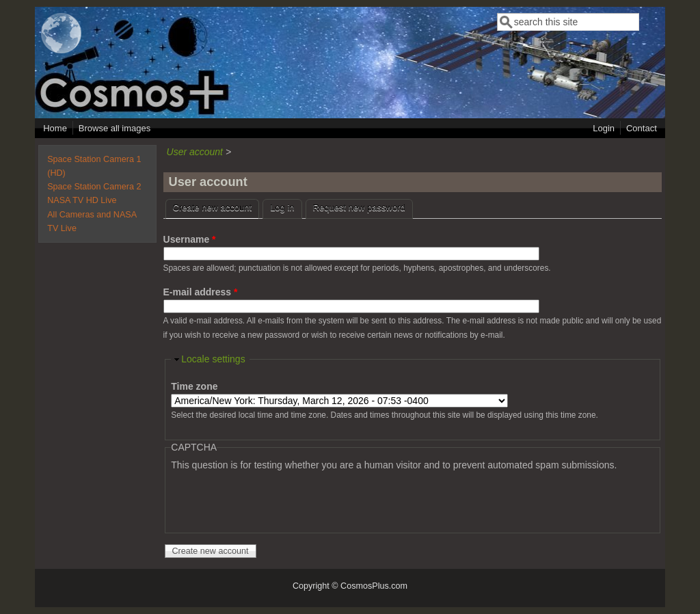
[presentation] (275, 499)
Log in (282, 208)
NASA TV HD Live (82, 200)
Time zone (194, 386)
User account (195, 152)
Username (190, 239)
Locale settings (213, 359)
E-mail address (201, 292)
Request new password (359, 208)
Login (604, 128)
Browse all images (115, 128)
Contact (642, 128)
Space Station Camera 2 (94, 187)
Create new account (216, 206)
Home (55, 128)
